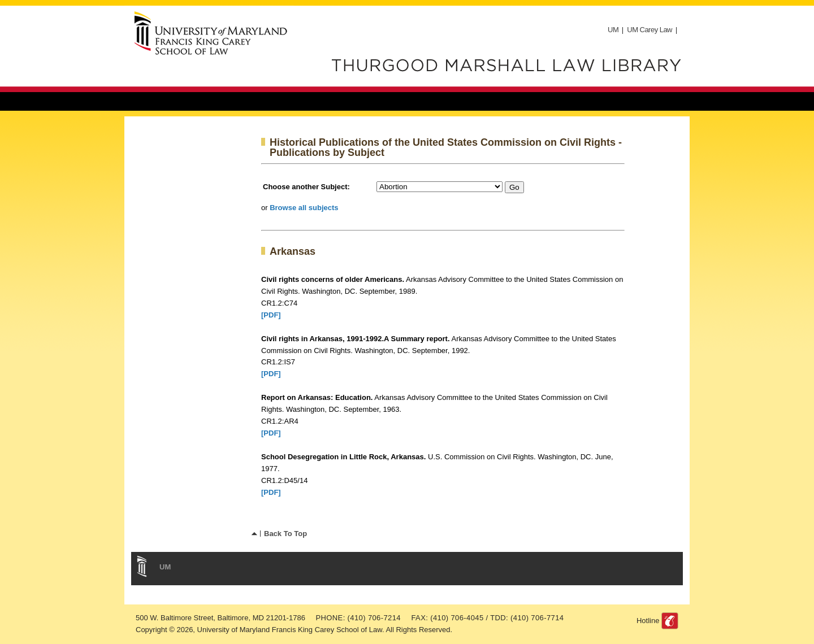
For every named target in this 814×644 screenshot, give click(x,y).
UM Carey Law (650, 30)
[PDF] (271, 315)
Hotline (648, 621)
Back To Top (285, 534)
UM (613, 30)
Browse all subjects (304, 208)
